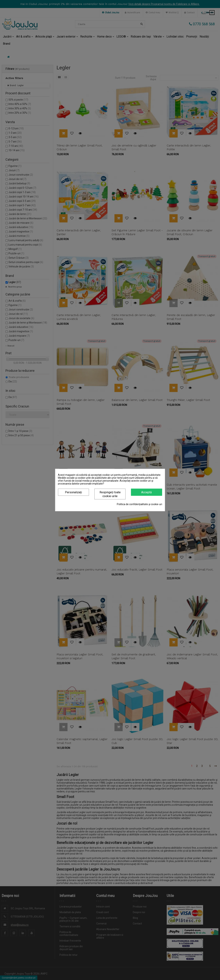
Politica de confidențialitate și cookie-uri (139, 504)
